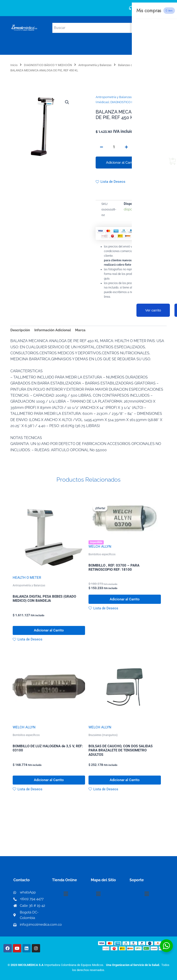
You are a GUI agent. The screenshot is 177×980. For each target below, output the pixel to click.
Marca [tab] (80, 330)
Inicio (14, 65)
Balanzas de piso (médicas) (136, 65)
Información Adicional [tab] (53, 330)
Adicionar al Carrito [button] (49, 631)
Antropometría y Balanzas (95, 65)
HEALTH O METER (27, 578)
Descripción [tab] (20, 330)
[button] (67, 102)
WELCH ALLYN (100, 547)
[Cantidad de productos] (114, 147)
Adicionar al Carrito (121, 162)
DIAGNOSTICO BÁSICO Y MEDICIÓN (48, 65)
